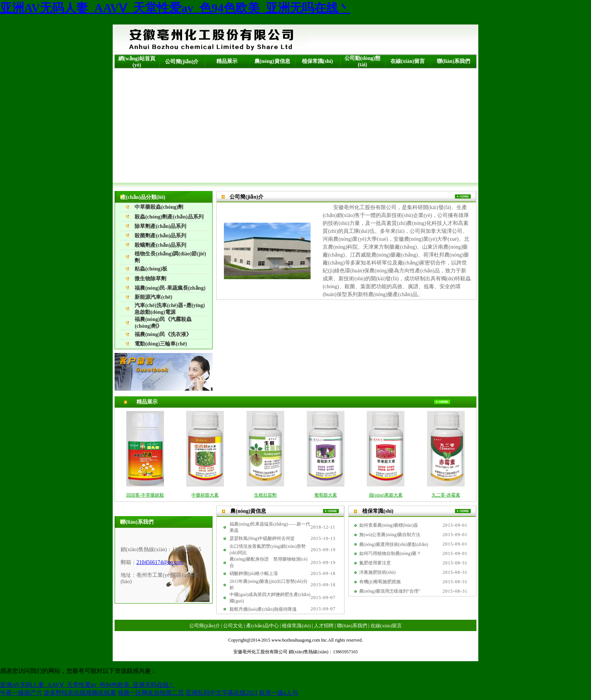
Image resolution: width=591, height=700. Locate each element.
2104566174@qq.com (160, 562)
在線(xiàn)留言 (408, 61)
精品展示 (227, 61)
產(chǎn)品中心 (262, 626)
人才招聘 (324, 626)
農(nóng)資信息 (272, 61)
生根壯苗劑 (265, 495)
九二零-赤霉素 (446, 495)
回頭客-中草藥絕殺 (145, 495)
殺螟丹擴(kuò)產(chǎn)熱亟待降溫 (263, 609)
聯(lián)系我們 (453, 61)
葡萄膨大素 (326, 495)
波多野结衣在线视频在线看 (80, 693)
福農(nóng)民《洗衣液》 (163, 334)
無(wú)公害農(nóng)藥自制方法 (390, 535)
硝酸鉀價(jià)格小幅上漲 (254, 573)
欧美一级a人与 (279, 693)
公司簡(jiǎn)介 (182, 62)
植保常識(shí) (317, 61)
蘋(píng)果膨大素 (386, 495)
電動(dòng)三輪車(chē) (161, 344)
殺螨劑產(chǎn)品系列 (160, 245)
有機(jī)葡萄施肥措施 (380, 582)
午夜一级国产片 (21, 693)
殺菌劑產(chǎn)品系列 (160, 236)
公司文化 (233, 626)
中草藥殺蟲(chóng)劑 (159, 207)
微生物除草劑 (150, 279)
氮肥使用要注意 (375, 563)
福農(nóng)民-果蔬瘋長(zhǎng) (170, 288)
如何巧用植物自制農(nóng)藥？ (390, 553)
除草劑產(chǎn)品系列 (160, 226)
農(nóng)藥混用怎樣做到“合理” (390, 591)
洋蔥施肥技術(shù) (377, 572)
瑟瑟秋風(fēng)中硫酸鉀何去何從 (262, 538)
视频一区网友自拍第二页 (151, 693)
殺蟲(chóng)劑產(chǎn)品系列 (169, 217)
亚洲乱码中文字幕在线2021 (222, 693)
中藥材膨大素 (205, 495)
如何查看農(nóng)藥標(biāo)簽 (389, 525)
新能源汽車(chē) (153, 297)
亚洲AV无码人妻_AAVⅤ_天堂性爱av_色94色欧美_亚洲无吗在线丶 (175, 8)
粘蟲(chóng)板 (151, 269)
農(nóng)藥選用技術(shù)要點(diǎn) (394, 544)
